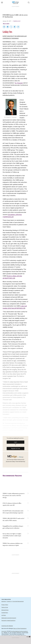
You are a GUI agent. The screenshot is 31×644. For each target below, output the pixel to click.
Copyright (4, 631)
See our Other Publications (20, 628)
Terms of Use (5, 607)
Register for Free (15, 448)
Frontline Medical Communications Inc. (15, 632)
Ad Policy (4, 615)
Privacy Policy (5, 605)
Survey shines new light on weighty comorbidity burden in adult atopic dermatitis (12, 536)
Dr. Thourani (19, 83)
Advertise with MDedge (7, 626)
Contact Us (9, 601)
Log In (16, 442)
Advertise (4, 601)
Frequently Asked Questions (8, 620)
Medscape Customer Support (9, 618)
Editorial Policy (5, 610)
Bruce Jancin (6, 24)
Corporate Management (18, 601)
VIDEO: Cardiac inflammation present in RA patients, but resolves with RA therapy (14, 495)
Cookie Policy (5, 613)
